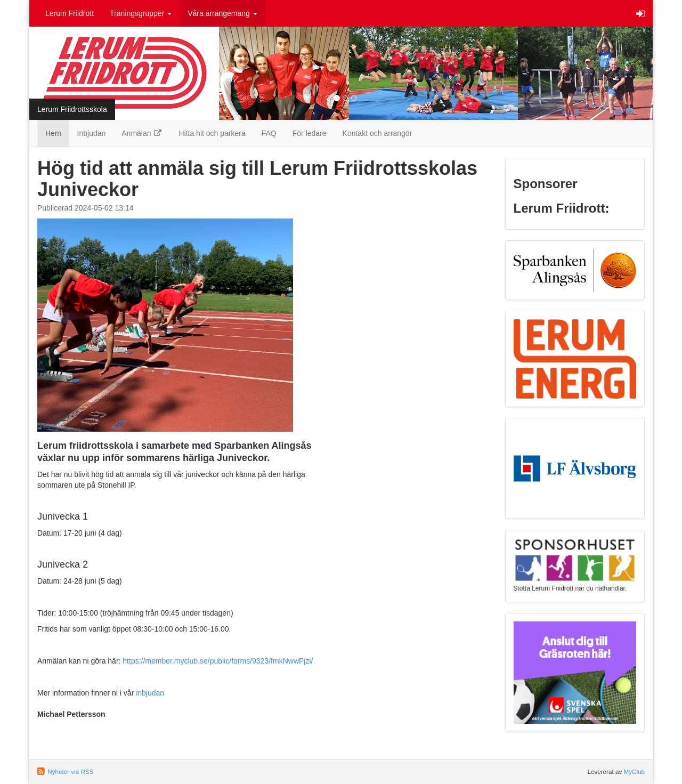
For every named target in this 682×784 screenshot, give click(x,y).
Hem (53, 133)
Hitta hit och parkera (212, 133)
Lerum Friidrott (70, 13)
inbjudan (150, 693)
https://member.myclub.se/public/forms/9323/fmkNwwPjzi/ (218, 661)
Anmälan (142, 133)
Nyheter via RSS (70, 771)
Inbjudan (92, 133)
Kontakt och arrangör (377, 133)
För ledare (310, 133)
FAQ (269, 133)
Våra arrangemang (222, 13)
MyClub (634, 771)
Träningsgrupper (141, 13)
